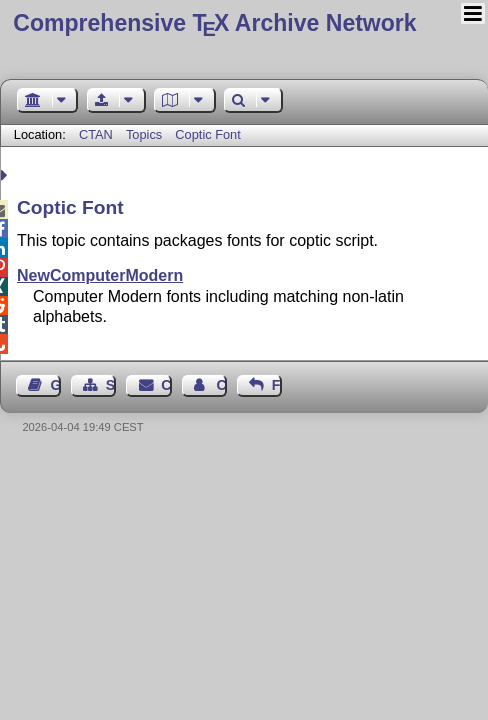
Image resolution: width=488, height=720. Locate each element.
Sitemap (111, 385)
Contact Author (221, 385)
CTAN (96, 134)
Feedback (277, 385)
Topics (146, 134)
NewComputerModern (100, 275)
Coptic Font (207, 134)
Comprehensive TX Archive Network (214, 23)
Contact (166, 385)
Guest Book (56, 385)
